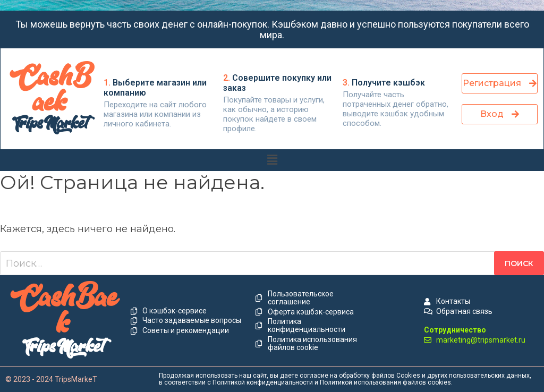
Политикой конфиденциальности (263, 382)
